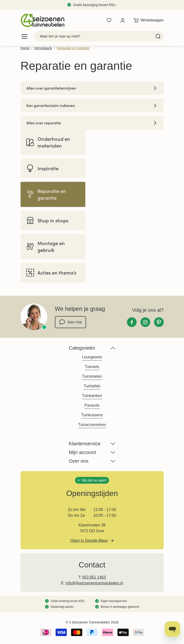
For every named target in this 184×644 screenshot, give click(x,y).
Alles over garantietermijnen (92, 88)
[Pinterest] (159, 322)
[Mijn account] (123, 20)
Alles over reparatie (92, 123)
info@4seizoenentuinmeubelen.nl (94, 583)
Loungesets (92, 357)
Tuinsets (92, 367)
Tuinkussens (92, 415)
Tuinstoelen (92, 376)
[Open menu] (24, 36)
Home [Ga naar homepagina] (25, 48)
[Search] (158, 36)
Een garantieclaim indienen (92, 106)
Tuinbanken (92, 396)
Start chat (71, 322)
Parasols (92, 405)
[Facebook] (132, 322)
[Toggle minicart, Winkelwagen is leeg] (147, 20)
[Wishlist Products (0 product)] (109, 20)
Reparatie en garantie (73, 48)
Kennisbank (43, 48)
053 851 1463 (94, 577)
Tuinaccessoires (92, 425)
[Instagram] (145, 322)
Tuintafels (92, 386)
